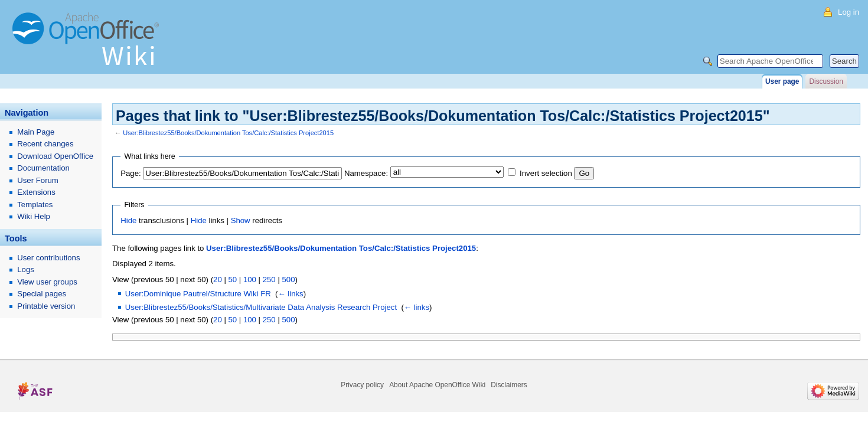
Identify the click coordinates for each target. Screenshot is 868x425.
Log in (849, 12)
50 (232, 279)
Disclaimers (509, 385)
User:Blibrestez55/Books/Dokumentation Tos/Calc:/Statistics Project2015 (228, 133)
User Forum (38, 180)
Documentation (43, 168)
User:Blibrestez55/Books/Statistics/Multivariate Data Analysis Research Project (261, 307)
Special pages (42, 294)
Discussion (826, 81)
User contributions (48, 258)
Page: (130, 173)
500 (288, 279)
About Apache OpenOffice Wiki (437, 385)
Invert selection (546, 173)
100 (250, 279)
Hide (128, 220)
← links (290, 294)
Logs (26, 269)
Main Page (36, 132)
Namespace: (366, 173)
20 (218, 279)
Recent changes (45, 144)
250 (269, 279)
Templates (35, 205)
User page (782, 81)
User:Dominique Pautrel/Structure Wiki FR (198, 294)
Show (241, 220)
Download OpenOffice (55, 156)
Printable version (46, 306)
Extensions (36, 192)
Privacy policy (362, 385)
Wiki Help (34, 216)
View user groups (47, 282)
